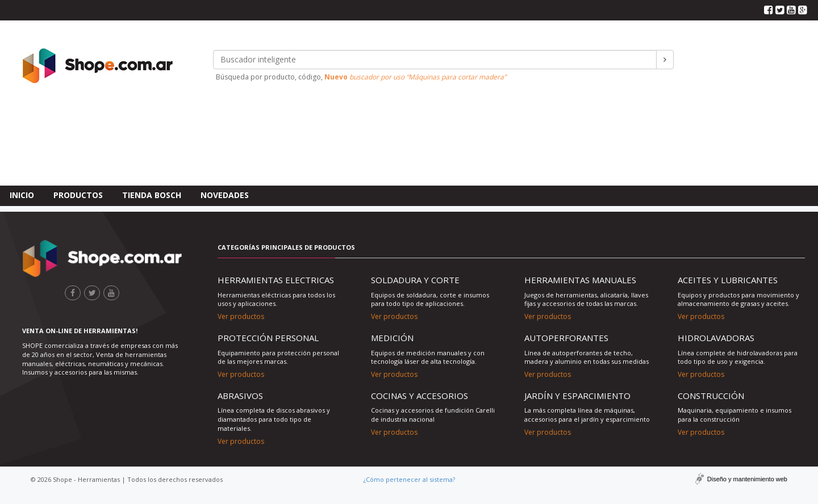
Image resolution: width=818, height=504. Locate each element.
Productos (78, 113)
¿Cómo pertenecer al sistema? (409, 479)
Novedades (225, 113)
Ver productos (241, 316)
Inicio (22, 113)
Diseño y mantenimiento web (747, 479)
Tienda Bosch (152, 113)
